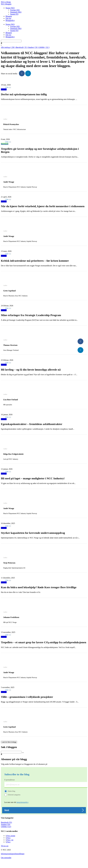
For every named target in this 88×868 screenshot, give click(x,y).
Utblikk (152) (6, 827)
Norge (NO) (10, 8)
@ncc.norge (11, 836)
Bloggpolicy (10, 20)
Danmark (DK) (16, 12)
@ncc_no (10, 840)
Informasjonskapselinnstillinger (13, 854)
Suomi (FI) (14, 14)
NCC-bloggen (6, 4)
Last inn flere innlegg (9, 742)
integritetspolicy (22, 802)
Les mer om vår (16, 802)
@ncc (8, 838)
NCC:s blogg (6, 2)
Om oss (8, 18)
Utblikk (4, 89)
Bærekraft (5, 144)
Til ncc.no (5, 846)
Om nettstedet (6, 858)
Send (7, 810)
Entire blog (12, 791)
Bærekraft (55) (6, 822)
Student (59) (6, 824)
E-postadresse (10, 780)
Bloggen (9, 16)
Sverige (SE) (15, 10)
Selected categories (14, 795)
